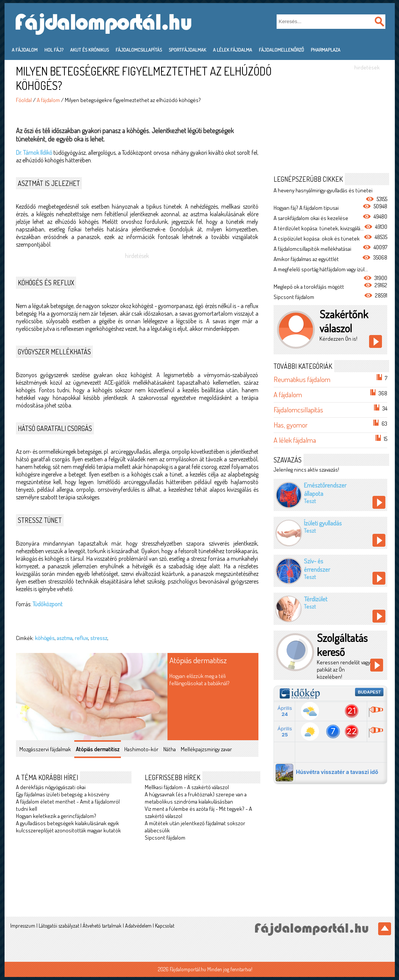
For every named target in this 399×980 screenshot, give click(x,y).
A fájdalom (25, 50)
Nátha (170, 749)
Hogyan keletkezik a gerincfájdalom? (56, 816)
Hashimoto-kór (141, 749)
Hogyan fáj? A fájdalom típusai (306, 208)
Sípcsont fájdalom (165, 838)
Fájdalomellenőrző (281, 50)
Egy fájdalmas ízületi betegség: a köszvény (63, 794)
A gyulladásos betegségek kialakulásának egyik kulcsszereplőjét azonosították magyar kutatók (68, 827)
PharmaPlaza (325, 50)
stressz (99, 638)
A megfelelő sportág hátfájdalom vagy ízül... (321, 269)
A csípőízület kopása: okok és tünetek (317, 238)
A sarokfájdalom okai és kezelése (311, 218)
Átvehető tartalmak (102, 926)
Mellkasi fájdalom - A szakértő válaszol (187, 787)
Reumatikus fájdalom (302, 379)
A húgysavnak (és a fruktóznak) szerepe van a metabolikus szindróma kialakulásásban (196, 798)
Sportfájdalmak (187, 50)
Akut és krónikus (89, 50)
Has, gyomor (291, 425)
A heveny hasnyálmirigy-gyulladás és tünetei (323, 190)
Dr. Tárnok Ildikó (34, 153)
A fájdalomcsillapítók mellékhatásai (312, 249)
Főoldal (24, 100)
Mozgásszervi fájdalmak (45, 749)
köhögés (45, 638)
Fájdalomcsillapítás (139, 50)
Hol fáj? (54, 50)
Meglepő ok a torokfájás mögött (309, 287)
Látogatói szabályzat (59, 926)
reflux (81, 638)
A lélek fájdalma (232, 50)
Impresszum (23, 926)
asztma (65, 638)
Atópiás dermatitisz (198, 660)
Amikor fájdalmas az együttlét (306, 259)
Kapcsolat (165, 926)
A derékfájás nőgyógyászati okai (51, 787)
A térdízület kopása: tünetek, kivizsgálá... (319, 228)
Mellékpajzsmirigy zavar (206, 749)
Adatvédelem (138, 926)
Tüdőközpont (48, 604)
